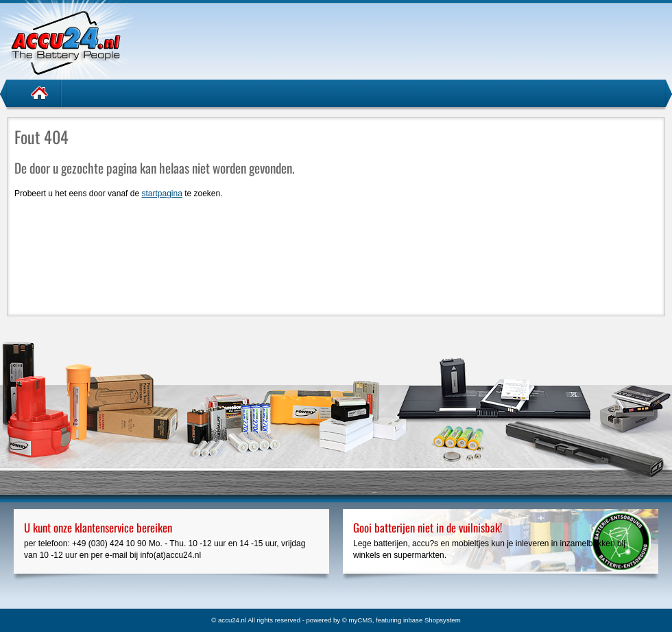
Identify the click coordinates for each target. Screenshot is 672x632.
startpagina (161, 194)
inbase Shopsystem (432, 620)
